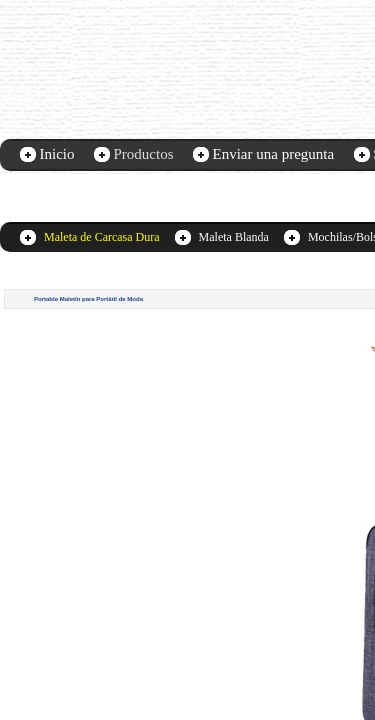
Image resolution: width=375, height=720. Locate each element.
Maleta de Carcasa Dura (102, 237)
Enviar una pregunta (274, 154)
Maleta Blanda (234, 237)
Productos (144, 154)
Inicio (57, 154)
